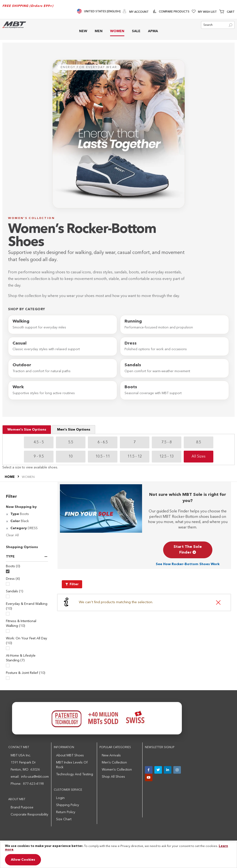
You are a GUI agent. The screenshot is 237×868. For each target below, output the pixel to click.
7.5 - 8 (167, 442)
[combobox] (218, 25)
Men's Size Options (74, 430)
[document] (118, 855)
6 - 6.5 (103, 442)
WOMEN (117, 31)
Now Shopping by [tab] (21, 507)
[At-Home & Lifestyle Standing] (8, 665)
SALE (136, 31)
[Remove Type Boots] (8, 514)
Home (10, 477)
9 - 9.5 (39, 457)
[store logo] (14, 25)
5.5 (71, 442)
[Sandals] (8, 596)
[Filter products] (72, 584)
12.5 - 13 (167, 457)
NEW (83, 31)
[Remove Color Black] (8, 521)
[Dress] (8, 584)
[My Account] (136, 12)
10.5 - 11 (103, 457)
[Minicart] (227, 12)
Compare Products (174, 12)
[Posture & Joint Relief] (8, 678)
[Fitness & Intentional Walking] (8, 631)
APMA (153, 31)
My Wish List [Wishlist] (207, 12)
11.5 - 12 (135, 457)
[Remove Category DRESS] (8, 528)
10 (71, 457)
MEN (99, 31)
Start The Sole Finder (188, 550)
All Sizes (199, 457)
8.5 (199, 442)
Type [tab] (10, 557)
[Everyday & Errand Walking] (8, 614)
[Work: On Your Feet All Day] (8, 648)
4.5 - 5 (39, 442)
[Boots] (8, 571)
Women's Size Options (27, 430)
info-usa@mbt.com (35, 777)
